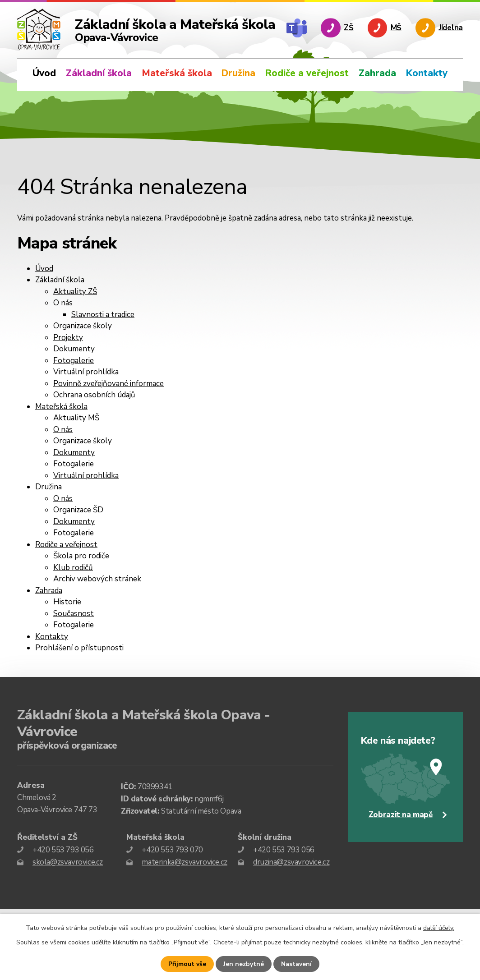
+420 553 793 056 (63, 850)
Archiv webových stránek (97, 579)
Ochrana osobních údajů (94, 395)
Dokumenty (74, 349)
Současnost (74, 614)
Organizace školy (83, 326)
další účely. (439, 928)
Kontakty (427, 73)
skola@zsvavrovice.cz (68, 862)
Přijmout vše (187, 964)
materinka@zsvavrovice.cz (184, 862)
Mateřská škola (177, 73)
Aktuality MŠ (76, 418)
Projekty (68, 338)
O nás (63, 303)
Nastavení (296, 964)
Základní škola (99, 73)
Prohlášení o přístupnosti (79, 648)
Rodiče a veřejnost (307, 73)
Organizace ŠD (78, 510)
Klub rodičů (73, 568)
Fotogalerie (74, 361)
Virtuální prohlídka (86, 372)
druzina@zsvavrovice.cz (291, 862)
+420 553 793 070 (172, 850)
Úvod (44, 73)
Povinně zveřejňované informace (108, 384)
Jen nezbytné (244, 964)
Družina (238, 73)
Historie (67, 602)
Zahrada (377, 73)
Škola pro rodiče (81, 556)
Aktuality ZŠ (75, 292)
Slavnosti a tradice (103, 315)
